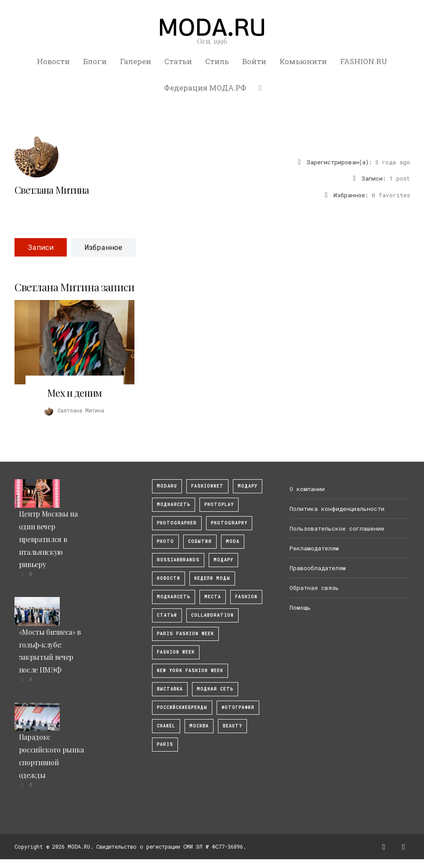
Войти (254, 61)
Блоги (95, 61)
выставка (170, 689)
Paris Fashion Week (185, 634)
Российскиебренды (182, 707)
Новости (53, 61)
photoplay (219, 505)
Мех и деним (74, 393)
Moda (233, 541)
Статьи (178, 61)
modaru (167, 486)
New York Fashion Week (190, 671)
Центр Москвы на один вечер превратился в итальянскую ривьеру (48, 539)
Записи (41, 247)
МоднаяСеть (174, 505)
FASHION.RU (364, 61)
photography (229, 523)
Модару (223, 560)
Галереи (136, 61)
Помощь (300, 608)
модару (248, 486)
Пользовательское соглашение (337, 528)
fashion (246, 597)
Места (213, 597)
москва (199, 726)
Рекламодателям (314, 548)
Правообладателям (318, 568)
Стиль (217, 61)
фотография (238, 707)
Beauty (232, 726)
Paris (165, 744)
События (200, 541)
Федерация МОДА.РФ (205, 88)
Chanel (166, 726)
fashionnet (207, 486)
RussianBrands (178, 560)
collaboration (212, 615)
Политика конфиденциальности (337, 509)
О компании (307, 489)
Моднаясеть (174, 597)
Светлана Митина (52, 190)
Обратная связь (314, 588)
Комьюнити (303, 61)
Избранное (103, 247)
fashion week (176, 652)
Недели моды (212, 578)
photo (165, 541)
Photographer (177, 523)
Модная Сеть (215, 689)
